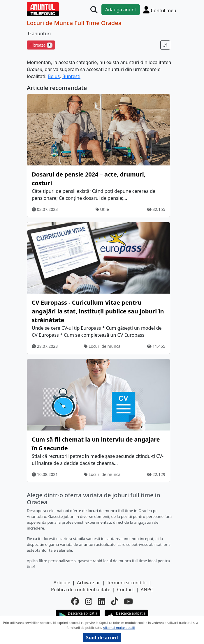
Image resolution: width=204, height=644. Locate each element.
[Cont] (160, 10)
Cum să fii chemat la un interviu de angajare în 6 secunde (96, 444)
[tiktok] (115, 601)
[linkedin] (102, 601)
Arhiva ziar (88, 583)
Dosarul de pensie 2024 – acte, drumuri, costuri (89, 179)
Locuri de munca (102, 346)
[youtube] (128, 601)
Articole (62, 583)
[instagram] (89, 601)
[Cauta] (94, 10)
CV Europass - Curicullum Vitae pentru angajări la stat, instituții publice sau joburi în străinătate (98, 311)
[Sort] (165, 45)
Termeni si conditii (127, 583)
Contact (126, 590)
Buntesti (71, 76)
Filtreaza (41, 45)
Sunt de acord (102, 638)
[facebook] (75, 601)
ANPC (147, 590)
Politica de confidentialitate (81, 590)
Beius (54, 76)
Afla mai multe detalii (119, 628)
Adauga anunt (121, 10)
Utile (102, 209)
